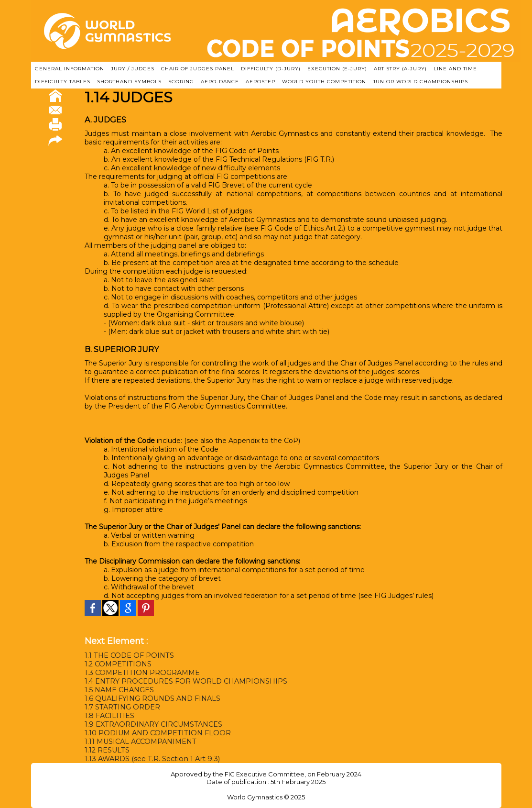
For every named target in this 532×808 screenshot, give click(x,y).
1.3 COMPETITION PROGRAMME (141, 673)
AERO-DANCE (220, 82)
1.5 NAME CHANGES (119, 690)
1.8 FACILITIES (109, 716)
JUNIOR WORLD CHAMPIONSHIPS (420, 82)
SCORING (181, 82)
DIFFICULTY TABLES (63, 82)
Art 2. (335, 228)
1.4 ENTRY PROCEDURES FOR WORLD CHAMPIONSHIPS (185, 681)
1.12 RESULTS (107, 750)
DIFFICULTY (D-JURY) (271, 69)
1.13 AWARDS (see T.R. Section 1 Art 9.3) (151, 759)
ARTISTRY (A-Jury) (400, 69)
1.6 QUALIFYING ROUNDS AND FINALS (152, 698)
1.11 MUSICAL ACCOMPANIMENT (141, 742)
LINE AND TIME (455, 69)
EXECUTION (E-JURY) (337, 69)
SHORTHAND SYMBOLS (129, 82)
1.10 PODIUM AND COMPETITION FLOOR (156, 733)
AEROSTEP (261, 82)
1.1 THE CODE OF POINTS (128, 655)
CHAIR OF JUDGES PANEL (198, 69)
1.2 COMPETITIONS (117, 664)
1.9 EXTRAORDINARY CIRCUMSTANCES (153, 724)
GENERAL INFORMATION (70, 69)
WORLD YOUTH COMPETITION (324, 82)
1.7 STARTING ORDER (122, 707)
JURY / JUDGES (133, 69)
